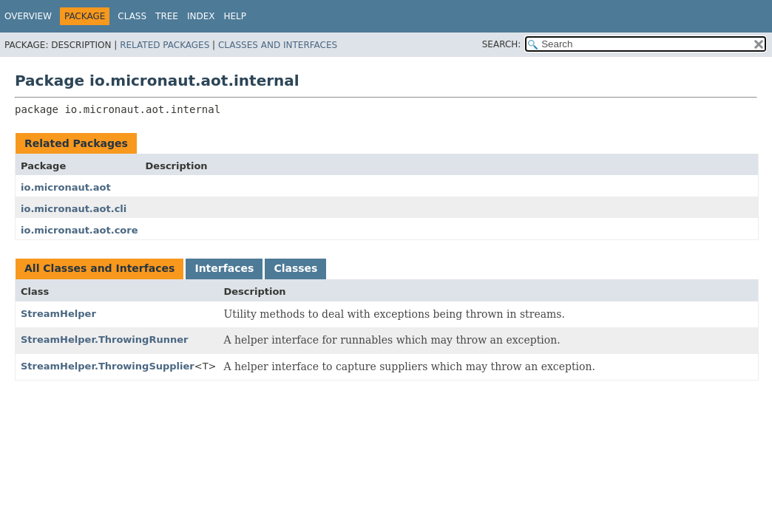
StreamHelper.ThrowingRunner (104, 340)
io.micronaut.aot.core (79, 230)
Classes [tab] (295, 268)
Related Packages (165, 45)
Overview (28, 16)
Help (236, 16)
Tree (167, 16)
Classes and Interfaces (278, 45)
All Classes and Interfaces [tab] (99, 268)
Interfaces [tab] (224, 268)
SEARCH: (502, 44)
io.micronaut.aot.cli (74, 209)
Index (201, 16)
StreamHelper (58, 314)
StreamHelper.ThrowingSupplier (108, 366)
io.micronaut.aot (66, 187)
